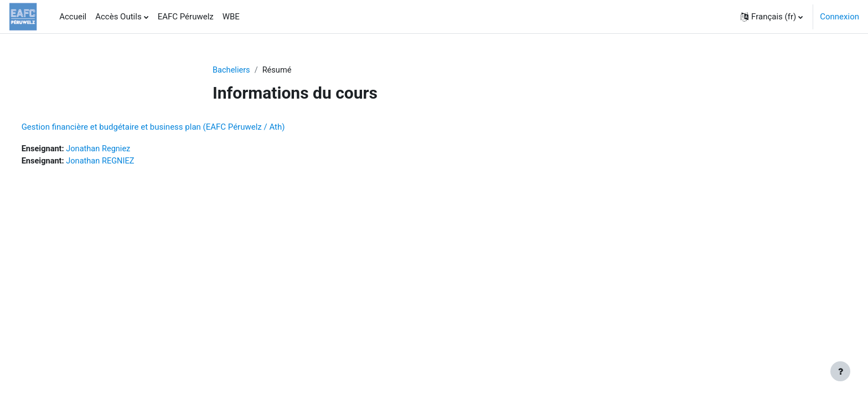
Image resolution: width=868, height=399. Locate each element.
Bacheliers (232, 70)
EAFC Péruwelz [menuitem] (186, 17)
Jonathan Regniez (121, 150)
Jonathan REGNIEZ (123, 162)
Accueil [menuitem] (73, 17)
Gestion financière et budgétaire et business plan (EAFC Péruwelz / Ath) (174, 127)
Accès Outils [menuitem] (118, 17)
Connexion (839, 17)
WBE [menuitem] (231, 17)
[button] (772, 17)
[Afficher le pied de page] (840, 371)
